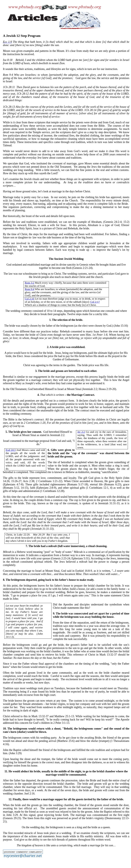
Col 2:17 (95, 302)
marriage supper (53, 799)
